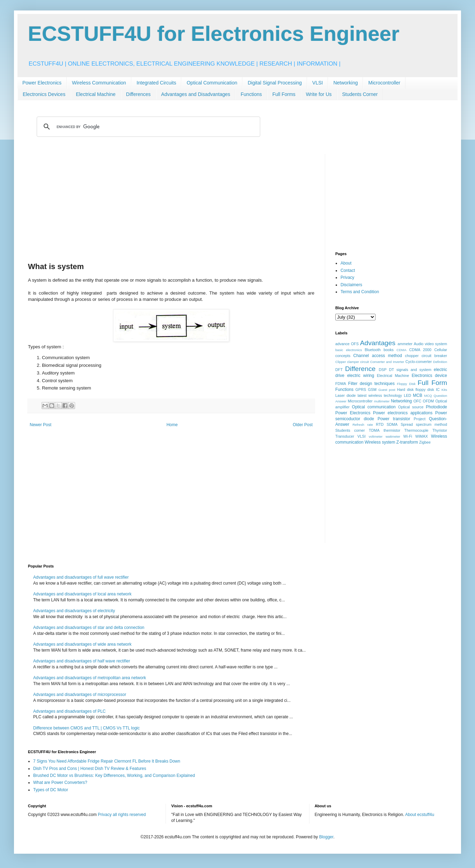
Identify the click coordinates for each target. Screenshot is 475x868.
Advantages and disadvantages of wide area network (82, 644)
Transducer (345, 436)
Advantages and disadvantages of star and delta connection (89, 628)
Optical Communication (212, 83)
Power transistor (394, 419)
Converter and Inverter (387, 362)
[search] (147, 127)
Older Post (303, 425)
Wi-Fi (408, 436)
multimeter (382, 401)
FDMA (341, 384)
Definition (440, 362)
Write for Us (319, 94)
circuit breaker (434, 356)
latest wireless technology (380, 395)
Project (420, 419)
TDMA (374, 430)
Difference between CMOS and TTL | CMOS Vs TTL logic (86, 728)
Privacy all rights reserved (122, 815)
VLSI (317, 83)
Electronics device (429, 376)
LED (407, 395)
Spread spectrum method (424, 424)
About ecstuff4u (420, 815)
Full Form (432, 383)
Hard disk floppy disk (416, 390)
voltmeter (376, 436)
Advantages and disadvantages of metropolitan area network (90, 678)
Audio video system (430, 344)
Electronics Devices (44, 94)
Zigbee (425, 442)
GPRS (361, 390)
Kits (444, 390)
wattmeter (393, 436)
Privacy (347, 277)
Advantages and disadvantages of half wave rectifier (82, 661)
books (389, 350)
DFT (339, 370)
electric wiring (361, 376)
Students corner (350, 430)
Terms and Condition (360, 292)
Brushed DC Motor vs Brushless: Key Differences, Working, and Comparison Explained (114, 776)
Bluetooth (373, 350)
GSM (372, 390)
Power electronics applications (403, 413)
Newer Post (41, 425)
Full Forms (284, 94)
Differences (138, 94)
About (346, 263)
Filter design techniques (371, 384)
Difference (360, 369)
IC (438, 390)
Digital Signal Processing (275, 83)
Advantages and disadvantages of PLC (69, 711)
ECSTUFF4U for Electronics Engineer (214, 34)
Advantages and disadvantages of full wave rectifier (81, 577)
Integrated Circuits (156, 83)
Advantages (378, 343)
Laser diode (346, 395)
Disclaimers (351, 285)
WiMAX (422, 436)
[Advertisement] (171, 203)
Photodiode (436, 407)
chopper (412, 356)
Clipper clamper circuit (352, 362)
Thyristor (440, 430)
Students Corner (360, 94)
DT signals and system (410, 370)
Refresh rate (363, 425)
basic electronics (349, 350)
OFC (418, 401)
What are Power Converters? (60, 782)
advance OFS (347, 344)
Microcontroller (384, 83)
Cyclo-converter (419, 362)
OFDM (429, 401)
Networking (345, 83)
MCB (418, 395)
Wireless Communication (99, 83)
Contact (348, 270)
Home (172, 425)
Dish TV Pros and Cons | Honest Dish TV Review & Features (90, 769)
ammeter (405, 344)
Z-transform (407, 442)
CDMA (401, 350)
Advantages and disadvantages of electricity (74, 611)
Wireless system (380, 442)
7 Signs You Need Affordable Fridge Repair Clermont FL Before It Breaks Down (107, 761)
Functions (251, 94)
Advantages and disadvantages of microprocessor (80, 695)
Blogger (326, 837)
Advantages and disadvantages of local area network (82, 594)
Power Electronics (42, 83)
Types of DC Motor (51, 790)
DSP (383, 370)
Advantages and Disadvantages (196, 94)
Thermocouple (416, 430)
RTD (380, 424)
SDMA (392, 424)
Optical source (411, 407)
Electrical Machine (96, 94)
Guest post (387, 390)
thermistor (392, 430)
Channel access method (378, 356)
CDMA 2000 (421, 350)
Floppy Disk (406, 384)
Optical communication (374, 407)
